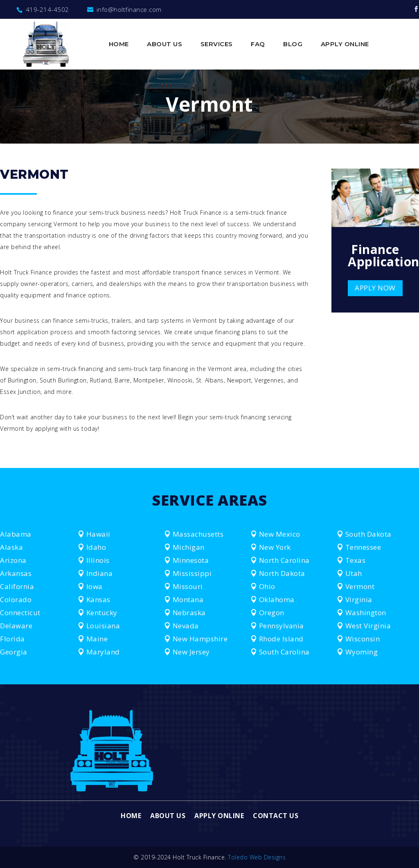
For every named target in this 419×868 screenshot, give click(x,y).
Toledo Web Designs (257, 857)
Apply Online (345, 45)
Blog (293, 45)
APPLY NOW (375, 288)
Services (217, 45)
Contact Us (276, 816)
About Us (164, 45)
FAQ (258, 45)
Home (119, 45)
